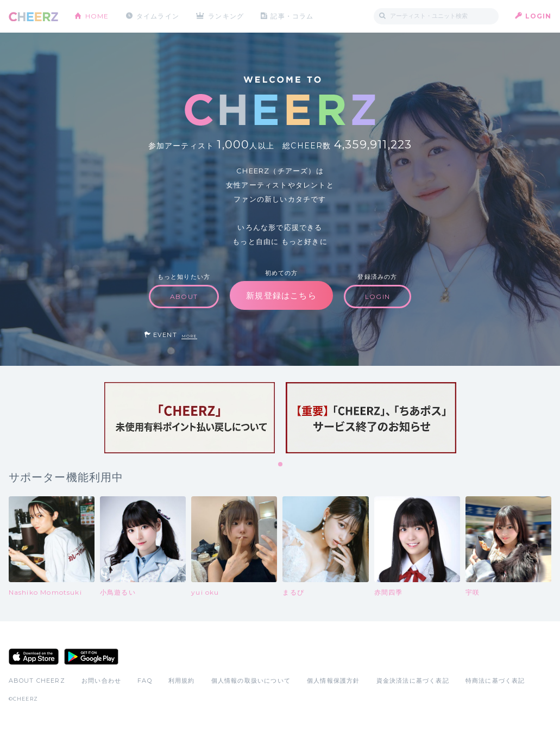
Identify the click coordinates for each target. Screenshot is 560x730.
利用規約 (182, 681)
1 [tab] (281, 465)
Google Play (91, 657)
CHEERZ (33, 17)
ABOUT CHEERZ (37, 681)
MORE (189, 336)
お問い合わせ (101, 681)
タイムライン (158, 16)
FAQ (145, 681)
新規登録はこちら (281, 295)
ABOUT (184, 297)
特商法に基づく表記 (495, 681)
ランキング (226, 16)
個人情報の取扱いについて (251, 681)
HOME (97, 16)
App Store (34, 657)
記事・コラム (292, 16)
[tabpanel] (190, 418)
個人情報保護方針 (334, 681)
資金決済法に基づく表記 (413, 681)
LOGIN (539, 16)
